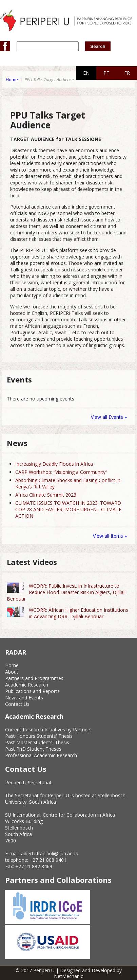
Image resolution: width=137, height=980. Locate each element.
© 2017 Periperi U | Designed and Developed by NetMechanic (69, 973)
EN (86, 73)
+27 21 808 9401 (48, 860)
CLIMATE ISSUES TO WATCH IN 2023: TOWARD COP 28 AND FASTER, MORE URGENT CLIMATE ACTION (68, 509)
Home (12, 79)
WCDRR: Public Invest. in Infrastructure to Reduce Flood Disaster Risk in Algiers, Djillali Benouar (66, 592)
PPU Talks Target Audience (49, 79)
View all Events (107, 417)
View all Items (109, 536)
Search (98, 46)
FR (127, 73)
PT (106, 73)
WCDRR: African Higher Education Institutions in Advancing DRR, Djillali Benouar (79, 613)
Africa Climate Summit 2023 (46, 495)
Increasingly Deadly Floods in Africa (54, 464)
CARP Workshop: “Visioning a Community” (61, 472)
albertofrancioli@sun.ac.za (50, 853)
